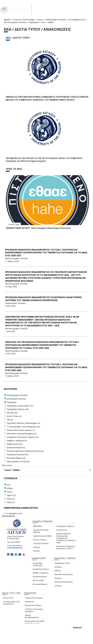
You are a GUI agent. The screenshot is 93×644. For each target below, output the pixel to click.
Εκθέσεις (58, 571)
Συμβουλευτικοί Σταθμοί (43, 536)
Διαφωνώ (78, 627)
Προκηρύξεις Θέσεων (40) (18, 409)
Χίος (43, 22)
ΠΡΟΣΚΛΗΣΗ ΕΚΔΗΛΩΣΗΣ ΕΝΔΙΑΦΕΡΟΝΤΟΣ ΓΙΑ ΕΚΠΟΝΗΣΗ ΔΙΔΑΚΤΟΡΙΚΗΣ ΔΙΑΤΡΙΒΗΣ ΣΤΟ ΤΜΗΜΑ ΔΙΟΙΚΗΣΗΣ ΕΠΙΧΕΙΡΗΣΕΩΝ (43, 299)
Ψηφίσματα (34, 22)
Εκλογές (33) (12, 413)
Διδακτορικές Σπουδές (55, 19)
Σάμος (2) (11, 502)
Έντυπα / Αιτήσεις (40, 540)
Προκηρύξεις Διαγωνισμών (38, 564)
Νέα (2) (10, 420)
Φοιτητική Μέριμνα (40, 584)
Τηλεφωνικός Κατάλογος (34, 598)
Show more (7, 465)
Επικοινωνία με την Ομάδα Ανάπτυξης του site (35, 622)
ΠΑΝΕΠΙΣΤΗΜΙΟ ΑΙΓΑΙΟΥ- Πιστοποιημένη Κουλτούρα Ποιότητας (38, 228)
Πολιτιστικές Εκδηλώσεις (64, 582)
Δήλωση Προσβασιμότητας (32, 616)
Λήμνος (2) (11, 495)
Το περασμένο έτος (77, 19)
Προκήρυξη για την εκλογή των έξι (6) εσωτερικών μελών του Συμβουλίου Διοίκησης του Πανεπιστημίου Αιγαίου (44, 159)
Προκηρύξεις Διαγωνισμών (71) (20, 406)
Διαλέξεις (58, 567)
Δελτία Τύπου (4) (14, 416)
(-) (5, 513)
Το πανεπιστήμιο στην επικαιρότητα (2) (23, 427)
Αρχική (7, 19)
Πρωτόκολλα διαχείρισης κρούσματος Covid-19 (66, 547)
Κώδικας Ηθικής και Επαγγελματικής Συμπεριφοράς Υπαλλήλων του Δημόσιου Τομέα (66, 538)
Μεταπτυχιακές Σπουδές (15, 22)
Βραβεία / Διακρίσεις (41, 573)
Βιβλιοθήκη (37, 526)
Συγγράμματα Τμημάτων (65, 526)
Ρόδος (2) (11, 499)
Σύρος (40, 19)
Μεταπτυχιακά (38, 580)
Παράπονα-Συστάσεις (33, 605)
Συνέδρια (58, 586)
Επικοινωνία (29, 602)
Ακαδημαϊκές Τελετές (62, 563)
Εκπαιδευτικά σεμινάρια (64, 574)
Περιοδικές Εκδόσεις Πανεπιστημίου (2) (24, 423)
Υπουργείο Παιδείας (41, 543)
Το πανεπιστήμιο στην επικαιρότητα (11, 603)
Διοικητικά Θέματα (40, 577)
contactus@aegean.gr (16, 548)
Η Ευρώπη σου (62, 530)
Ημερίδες (58, 578)
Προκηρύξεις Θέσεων (41, 569)
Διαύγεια (37, 547)
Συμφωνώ (66, 627)
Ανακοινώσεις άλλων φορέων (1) (21, 430)
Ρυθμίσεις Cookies (18, 642)
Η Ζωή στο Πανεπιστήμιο (23, 19)
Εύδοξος (36, 551)
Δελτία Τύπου (8, 598)
